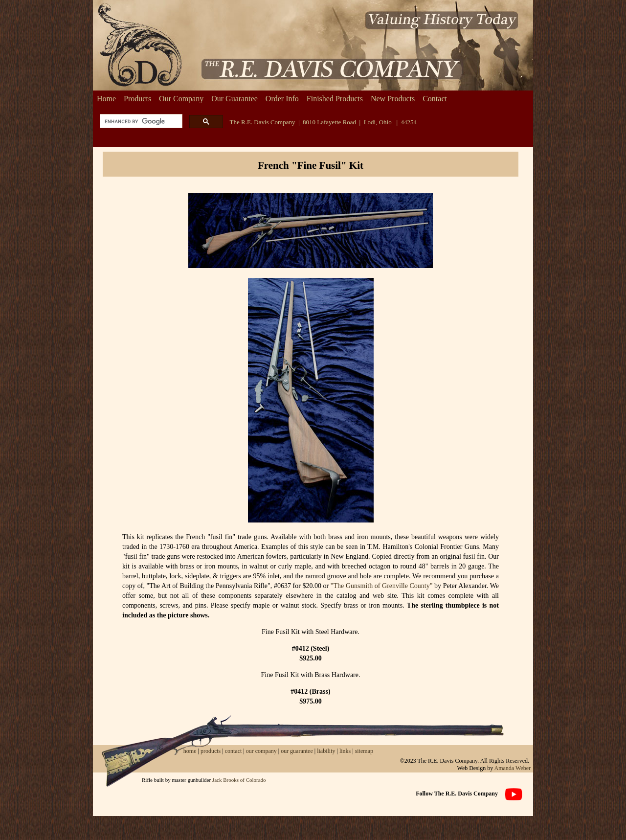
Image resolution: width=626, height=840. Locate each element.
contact (234, 751)
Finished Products (335, 99)
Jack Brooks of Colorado (239, 780)
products (211, 751)
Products (137, 99)
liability (326, 751)
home (190, 751)
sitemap (364, 751)
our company (261, 751)
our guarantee (297, 751)
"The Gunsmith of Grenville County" (382, 586)
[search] (140, 122)
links (345, 751)
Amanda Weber (513, 768)
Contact (435, 99)
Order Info (282, 99)
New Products (393, 99)
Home (106, 99)
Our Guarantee (235, 99)
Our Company (181, 99)
